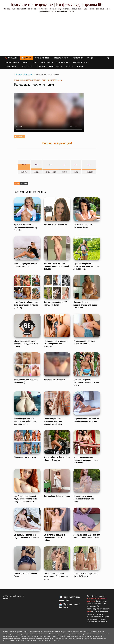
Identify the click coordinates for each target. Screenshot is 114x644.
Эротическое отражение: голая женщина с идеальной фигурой (56, 266)
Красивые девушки (80, 62)
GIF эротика (80, 67)
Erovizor (19, 75)
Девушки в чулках (12, 67)
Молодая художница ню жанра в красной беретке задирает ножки (25, 421)
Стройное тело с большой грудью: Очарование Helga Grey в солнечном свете (26, 499)
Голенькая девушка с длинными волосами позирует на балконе (53, 421)
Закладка (19, 136)
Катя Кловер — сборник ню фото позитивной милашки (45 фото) (26, 305)
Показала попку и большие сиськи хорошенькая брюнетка (56, 344)
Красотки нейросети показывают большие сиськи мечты (86, 382)
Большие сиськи (11, 62)
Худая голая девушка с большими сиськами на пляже (84, 499)
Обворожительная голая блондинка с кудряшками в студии (26, 344)
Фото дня (90, 58)
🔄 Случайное (26, 58)
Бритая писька (30, 75)
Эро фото (69, 67)
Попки (35, 62)
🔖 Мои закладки (11, 58)
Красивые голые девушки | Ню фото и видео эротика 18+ (57, 5)
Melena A (24, 184)
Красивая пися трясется (54, 380)
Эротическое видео (42, 58)
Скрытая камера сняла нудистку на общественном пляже (56, 576)
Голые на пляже (54, 67)
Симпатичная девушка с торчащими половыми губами (54, 538)
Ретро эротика (27, 67)
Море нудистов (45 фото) (25, 457)
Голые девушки (62, 62)
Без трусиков (40, 67)
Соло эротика (78, 58)
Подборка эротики (61, 58)
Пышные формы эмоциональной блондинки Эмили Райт (85, 305)
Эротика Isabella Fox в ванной (57, 496)
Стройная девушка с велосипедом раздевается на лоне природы (86, 266)
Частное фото (46, 62)
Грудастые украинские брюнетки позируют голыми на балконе (86, 460)
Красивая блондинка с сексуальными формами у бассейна (26, 227)
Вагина (25, 62)
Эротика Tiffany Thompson (55, 225)
